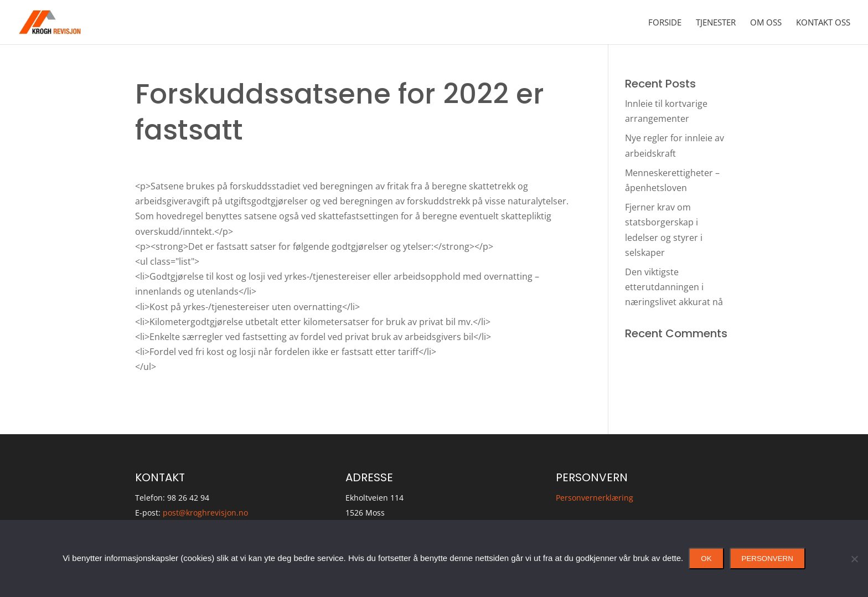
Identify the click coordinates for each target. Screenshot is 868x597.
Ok (706, 559)
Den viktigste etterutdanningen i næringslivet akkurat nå (674, 287)
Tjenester (716, 23)
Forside (665, 23)
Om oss (766, 23)
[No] (854, 559)
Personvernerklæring (595, 498)
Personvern (768, 559)
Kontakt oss (823, 23)
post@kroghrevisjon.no (205, 513)
